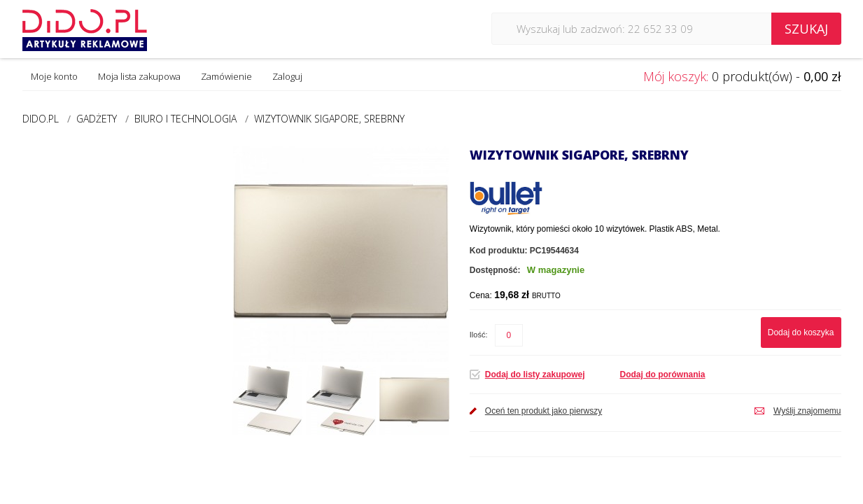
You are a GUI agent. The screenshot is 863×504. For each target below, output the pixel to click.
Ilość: (479, 335)
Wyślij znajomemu (807, 411)
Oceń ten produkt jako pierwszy (543, 411)
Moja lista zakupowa (139, 76)
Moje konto (54, 76)
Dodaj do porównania (663, 374)
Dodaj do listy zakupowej (535, 374)
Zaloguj (287, 76)
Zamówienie (226, 76)
